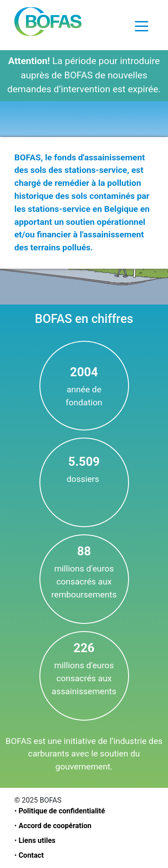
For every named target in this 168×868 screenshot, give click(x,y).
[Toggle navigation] (142, 26)
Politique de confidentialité (62, 811)
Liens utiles (37, 840)
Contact (31, 855)
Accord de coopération (55, 826)
